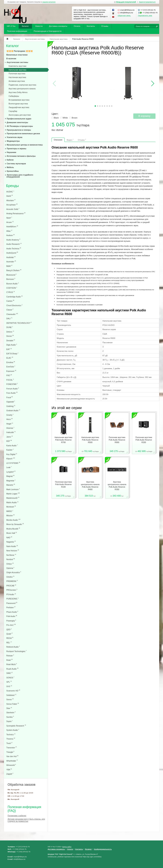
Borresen (11, 279)
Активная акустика (17, 81)
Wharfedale (12, 761)
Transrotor (12, 747)
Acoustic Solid (13, 209)
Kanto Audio (12, 445)
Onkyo (10, 564)
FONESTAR (12, 384)
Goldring (11, 406)
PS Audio (11, 594)
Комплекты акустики (17, 66)
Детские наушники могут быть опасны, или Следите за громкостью (26, 820)
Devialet (11, 340)
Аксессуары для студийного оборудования (20, 176)
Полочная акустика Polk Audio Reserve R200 (144, 440)
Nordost (11, 559)
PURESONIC (13, 599)
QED (9, 629)
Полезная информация (17, 31)
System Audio (13, 730)
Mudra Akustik (13, 529)
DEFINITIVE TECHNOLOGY (19, 323)
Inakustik (11, 432)
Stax (9, 708)
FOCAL (10, 380)
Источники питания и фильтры (21, 156)
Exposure (11, 371)
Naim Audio (12, 546)
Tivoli (9, 743)
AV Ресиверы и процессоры (20, 126)
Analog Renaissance (16, 213)
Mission (11, 515)
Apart (9, 218)
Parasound (12, 603)
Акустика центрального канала (22, 89)
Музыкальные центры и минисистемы (25, 145)
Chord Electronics (14, 305)
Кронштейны (13, 171)
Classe (10, 310)
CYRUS (11, 292)
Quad (10, 634)
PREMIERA (12, 581)
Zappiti (10, 774)
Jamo (10, 437)
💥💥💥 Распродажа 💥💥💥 (20, 51)
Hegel (10, 424)
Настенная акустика (17, 77)
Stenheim (11, 712)
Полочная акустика (17, 74)
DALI (9, 318)
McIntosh (11, 507)
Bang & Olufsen (14, 270)
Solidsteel (11, 695)
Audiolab (11, 257)
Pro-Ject (11, 625)
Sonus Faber (13, 704)
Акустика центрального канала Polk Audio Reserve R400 (90, 486)
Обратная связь (124, 15)
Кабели (10, 160)
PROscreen (12, 590)
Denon (10, 336)
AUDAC (10, 192)
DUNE (10, 327)
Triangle (10, 752)
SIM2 (9, 673)
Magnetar (11, 481)
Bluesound (11, 275)
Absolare (11, 200)
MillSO (10, 511)
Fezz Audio (12, 393)
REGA (10, 638)
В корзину (144, 116)
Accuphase (12, 205)
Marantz (11, 485)
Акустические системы (18, 62)
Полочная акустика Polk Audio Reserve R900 (117, 440)
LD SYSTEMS (13, 463)
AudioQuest (12, 253)
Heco (9, 419)
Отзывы (105, 26)
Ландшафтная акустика (19, 107)
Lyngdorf (11, 472)
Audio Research (14, 244)
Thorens (11, 739)
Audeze (11, 235)
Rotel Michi (12, 664)
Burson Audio (13, 284)
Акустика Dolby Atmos (18, 92)
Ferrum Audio (13, 389)
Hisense (10, 428)
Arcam (10, 222)
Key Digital (12, 454)
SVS (9, 686)
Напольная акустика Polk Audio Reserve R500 (90, 440)
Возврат (88, 849)
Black (56, 118)
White (65, 118)
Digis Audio (12, 345)
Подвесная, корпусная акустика (22, 85)
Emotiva (11, 362)
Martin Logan (13, 494)
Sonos (10, 699)
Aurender (11, 262)
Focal (10, 397)
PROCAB (11, 586)
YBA (9, 769)
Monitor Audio (13, 520)
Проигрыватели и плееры (19, 130)
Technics (11, 734)
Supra (9, 721)
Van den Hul (12, 756)
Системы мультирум (16, 164)
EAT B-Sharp (12, 353)
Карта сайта (67, 847)
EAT (9, 349)
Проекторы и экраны (17, 149)
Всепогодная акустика (18, 104)
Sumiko (10, 717)
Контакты (91, 26)
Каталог (25, 26)
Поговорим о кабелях (17, 816)
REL (9, 642)
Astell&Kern (12, 226)
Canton (10, 301)
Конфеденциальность (103, 849)
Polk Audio (12, 616)
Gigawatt (11, 402)
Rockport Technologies (16, 651)
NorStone (11, 555)
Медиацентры (13, 141)
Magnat (10, 476)
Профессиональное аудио (19, 119)
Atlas (9, 231)
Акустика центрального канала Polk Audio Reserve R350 (117, 486)
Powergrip (11, 621)
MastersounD (13, 498)
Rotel (9, 660)
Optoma (10, 568)
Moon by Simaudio (15, 524)
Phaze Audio (12, 612)
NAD (9, 537)
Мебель (10, 167)
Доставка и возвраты (58, 26)
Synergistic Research (16, 726)
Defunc (10, 332)
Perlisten (11, 607)
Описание (58, 140)
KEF (9, 441)
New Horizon (13, 550)
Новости (39, 26)
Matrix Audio (13, 502)
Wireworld (11, 765)
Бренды (12, 186)
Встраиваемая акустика (19, 100)
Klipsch (11, 459)
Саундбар (13, 111)
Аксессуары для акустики (20, 115)
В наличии (11, 59)
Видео (70, 140)
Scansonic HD (13, 691)
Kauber (10, 450)
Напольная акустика (17, 70)
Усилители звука (15, 137)
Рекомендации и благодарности (48, 31)
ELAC (10, 358)
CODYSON (12, 288)
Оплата (77, 26)
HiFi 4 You (11, 26)
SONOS (10, 678)
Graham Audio (13, 410)
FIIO (9, 375)
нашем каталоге (49, 2)
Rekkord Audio (13, 647)
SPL (9, 682)
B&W (9, 266)
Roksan (10, 656)
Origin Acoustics (14, 572)
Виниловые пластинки (17, 55)
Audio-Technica (14, 248)
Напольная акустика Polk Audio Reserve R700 (63, 440)
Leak (9, 467)
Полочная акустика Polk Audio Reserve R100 (63, 484)
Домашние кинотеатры (17, 122)
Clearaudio (12, 314)
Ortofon (10, 577)
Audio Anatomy (13, 240)
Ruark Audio (12, 669)
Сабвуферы (14, 96)
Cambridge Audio (14, 297)
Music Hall (12, 533)
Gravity (10, 415)
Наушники (12, 152)
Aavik (10, 196)
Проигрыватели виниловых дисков (23, 133)
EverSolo (11, 367)
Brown (75, 118)
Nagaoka (11, 542)
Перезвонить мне (145, 15)
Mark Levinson (13, 489)
